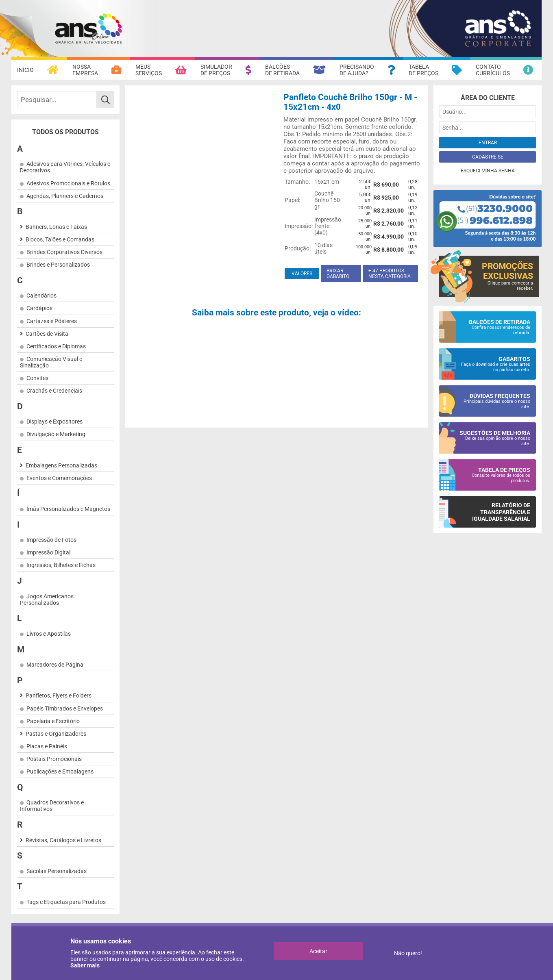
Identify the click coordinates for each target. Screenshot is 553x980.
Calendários (41, 296)
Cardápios (39, 308)
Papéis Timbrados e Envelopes (65, 708)
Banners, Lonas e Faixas (56, 227)
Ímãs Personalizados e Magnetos (68, 509)
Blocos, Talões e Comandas (60, 239)
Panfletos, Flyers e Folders (59, 695)
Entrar (488, 143)
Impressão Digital (48, 552)
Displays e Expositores (54, 422)
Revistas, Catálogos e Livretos (63, 840)
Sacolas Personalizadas (57, 871)
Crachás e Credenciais (54, 391)
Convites (37, 378)
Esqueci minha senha (488, 171)
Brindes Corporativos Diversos (64, 252)
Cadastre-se (488, 157)
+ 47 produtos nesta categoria (390, 274)
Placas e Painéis (47, 746)
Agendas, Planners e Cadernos (65, 196)
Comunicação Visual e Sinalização (51, 362)
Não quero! (408, 953)
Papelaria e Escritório (53, 721)
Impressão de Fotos (51, 540)
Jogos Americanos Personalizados (47, 600)
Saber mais (85, 965)
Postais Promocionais (54, 759)
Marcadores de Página (55, 665)
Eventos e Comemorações (59, 478)
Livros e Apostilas (49, 634)
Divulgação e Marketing (56, 434)
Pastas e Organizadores (56, 734)
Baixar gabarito (338, 274)
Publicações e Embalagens (60, 771)
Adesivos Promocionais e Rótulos (68, 183)
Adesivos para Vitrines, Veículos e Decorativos (65, 167)
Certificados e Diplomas (56, 346)
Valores (302, 274)
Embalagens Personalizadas (61, 465)
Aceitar (318, 951)
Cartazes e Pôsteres (52, 321)
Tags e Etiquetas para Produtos (66, 902)
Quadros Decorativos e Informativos (52, 806)
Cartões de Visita (47, 334)
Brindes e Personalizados (58, 265)
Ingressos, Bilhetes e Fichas (61, 565)
